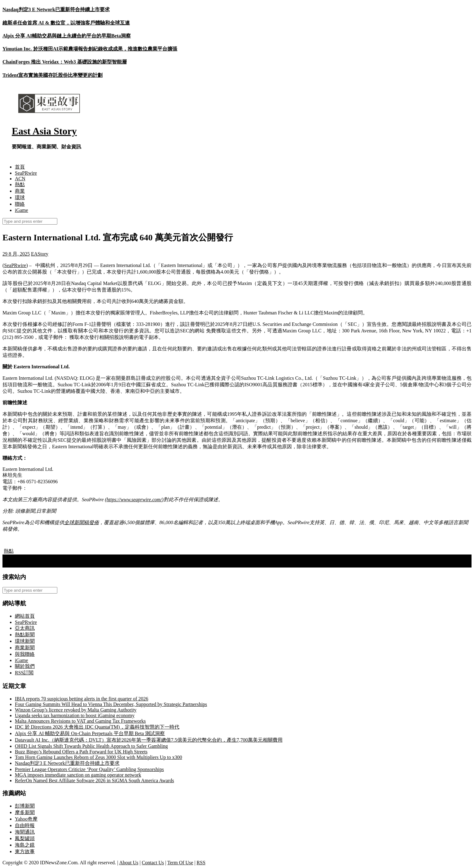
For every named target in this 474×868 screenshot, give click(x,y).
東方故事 (25, 851)
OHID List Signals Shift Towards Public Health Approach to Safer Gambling (91, 746)
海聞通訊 (25, 832)
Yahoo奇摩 (26, 819)
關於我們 (25, 666)
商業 (20, 191)
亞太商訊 (25, 628)
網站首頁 (25, 616)
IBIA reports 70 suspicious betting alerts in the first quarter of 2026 (82, 699)
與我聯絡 (25, 654)
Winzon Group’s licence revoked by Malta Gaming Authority (76, 710)
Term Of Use (180, 863)
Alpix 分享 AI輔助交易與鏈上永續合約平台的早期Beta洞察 (67, 36)
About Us (129, 863)
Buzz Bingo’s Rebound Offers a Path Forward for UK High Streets (81, 752)
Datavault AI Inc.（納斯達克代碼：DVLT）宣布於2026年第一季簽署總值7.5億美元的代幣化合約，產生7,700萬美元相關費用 (149, 740)
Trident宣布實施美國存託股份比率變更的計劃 (53, 75)
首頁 (20, 167)
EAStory (40, 254)
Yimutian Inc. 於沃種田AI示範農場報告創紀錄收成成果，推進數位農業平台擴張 (90, 49)
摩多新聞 (25, 812)
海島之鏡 (25, 845)
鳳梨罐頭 (25, 838)
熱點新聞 (25, 635)
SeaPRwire (26, 173)
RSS (201, 863)
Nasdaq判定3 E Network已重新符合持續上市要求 (56, 9)
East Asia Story (44, 131)
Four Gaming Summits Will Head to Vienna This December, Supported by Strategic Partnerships (111, 704)
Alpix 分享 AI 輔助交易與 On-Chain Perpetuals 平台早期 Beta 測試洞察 (90, 733)
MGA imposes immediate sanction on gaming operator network (78, 775)
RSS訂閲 (24, 673)
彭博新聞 (25, 806)
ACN (20, 179)
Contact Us (153, 863)
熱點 (20, 184)
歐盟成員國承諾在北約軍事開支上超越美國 (53, 557)
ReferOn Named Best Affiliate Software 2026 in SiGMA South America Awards (94, 780)
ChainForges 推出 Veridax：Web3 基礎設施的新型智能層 (65, 62)
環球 (20, 197)
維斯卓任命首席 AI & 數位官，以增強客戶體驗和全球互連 (66, 23)
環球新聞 (25, 641)
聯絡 (20, 204)
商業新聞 (25, 648)
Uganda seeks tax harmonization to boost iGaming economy (75, 715)
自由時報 (25, 825)
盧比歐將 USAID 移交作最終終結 (42, 564)
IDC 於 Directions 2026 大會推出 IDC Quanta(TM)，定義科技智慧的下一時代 (97, 727)
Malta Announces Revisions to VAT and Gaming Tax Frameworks (80, 721)
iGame (22, 210)
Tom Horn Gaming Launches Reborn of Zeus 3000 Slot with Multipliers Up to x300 (99, 757)
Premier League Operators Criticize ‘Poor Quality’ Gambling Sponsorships (89, 769)
